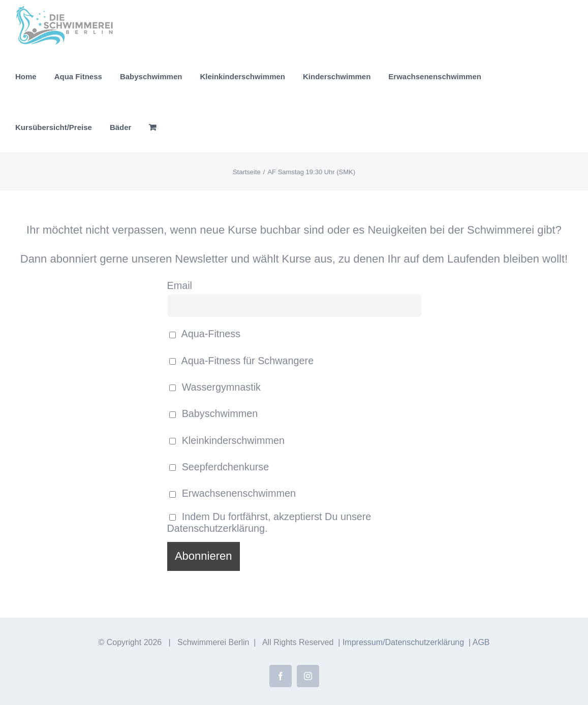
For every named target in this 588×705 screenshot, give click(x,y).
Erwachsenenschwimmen (233, 493)
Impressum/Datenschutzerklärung (403, 642)
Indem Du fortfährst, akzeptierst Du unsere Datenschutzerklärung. (269, 522)
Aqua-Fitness (205, 334)
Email (180, 285)
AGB (481, 642)
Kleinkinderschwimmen (227, 440)
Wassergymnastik (215, 387)
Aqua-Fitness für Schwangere (242, 361)
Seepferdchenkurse (219, 467)
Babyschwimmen (214, 413)
